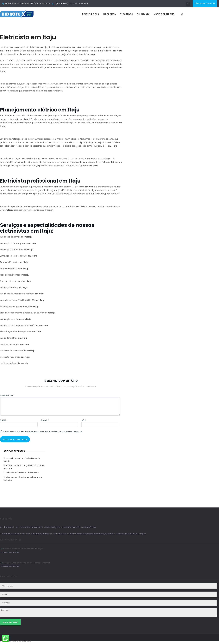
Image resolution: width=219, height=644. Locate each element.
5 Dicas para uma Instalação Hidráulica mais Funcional (24, 467)
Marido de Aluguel (164, 14)
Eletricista (110, 14)
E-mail (45, 420)
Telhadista (143, 14)
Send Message (10, 622)
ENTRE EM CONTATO (205, 4)
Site (83, 420)
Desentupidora (91, 14)
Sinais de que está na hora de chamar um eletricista (23, 479)
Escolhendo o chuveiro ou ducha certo (21, 473)
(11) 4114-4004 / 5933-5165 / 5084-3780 (72, 4)
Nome (4, 420)
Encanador (126, 14)
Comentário (7, 395)
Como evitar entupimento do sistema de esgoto (22, 460)
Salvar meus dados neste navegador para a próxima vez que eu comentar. (43, 432)
